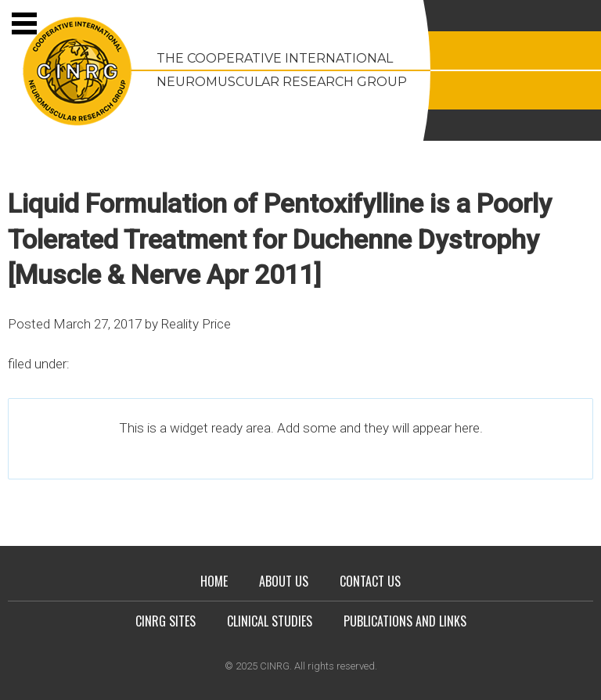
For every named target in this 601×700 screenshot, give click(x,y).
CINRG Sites (166, 621)
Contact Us (370, 581)
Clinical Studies (270, 621)
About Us (284, 581)
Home (214, 581)
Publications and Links (405, 621)
